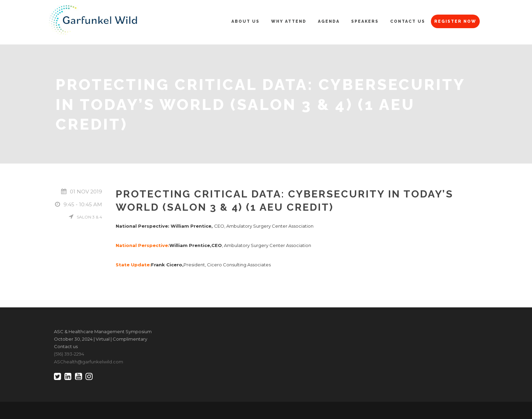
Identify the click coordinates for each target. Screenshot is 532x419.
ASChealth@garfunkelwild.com (89, 362)
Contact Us (408, 21)
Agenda (329, 21)
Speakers (365, 21)
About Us (245, 21)
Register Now (455, 21)
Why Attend (289, 21)
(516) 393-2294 (69, 354)
